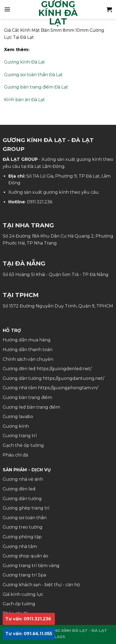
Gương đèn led (19, 489)
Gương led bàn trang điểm (31, 407)
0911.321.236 (40, 202)
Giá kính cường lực (23, 594)
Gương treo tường (23, 527)
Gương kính (16, 426)
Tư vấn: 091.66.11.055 (29, 634)
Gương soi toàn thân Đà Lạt (33, 75)
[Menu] (7, 9)
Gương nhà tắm (20, 546)
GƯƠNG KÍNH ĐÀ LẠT (58, 13)
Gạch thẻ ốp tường (23, 445)
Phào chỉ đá (15, 455)
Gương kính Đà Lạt (24, 62)
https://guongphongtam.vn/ (68, 388)
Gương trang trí (20, 436)
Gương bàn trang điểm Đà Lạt (36, 87)
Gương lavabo (18, 417)
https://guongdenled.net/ (64, 369)
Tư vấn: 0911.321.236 (28, 619)
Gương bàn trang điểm (27, 397)
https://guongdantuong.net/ (73, 378)
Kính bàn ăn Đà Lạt (24, 100)
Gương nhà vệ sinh (23, 479)
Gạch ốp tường (19, 604)
